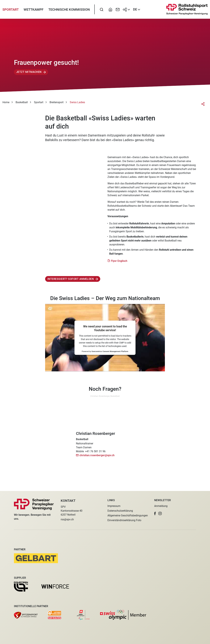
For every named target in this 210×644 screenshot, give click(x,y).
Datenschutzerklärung (120, 511)
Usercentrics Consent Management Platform (110, 354)
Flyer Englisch (119, 263)
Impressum (114, 506)
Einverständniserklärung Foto (124, 520)
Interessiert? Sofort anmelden (71, 281)
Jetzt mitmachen (29, 75)
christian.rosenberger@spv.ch (97, 458)
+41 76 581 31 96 (95, 454)
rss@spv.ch (67, 519)
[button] (155, 514)
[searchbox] (102, 11)
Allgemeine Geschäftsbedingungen (128, 515)
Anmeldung (161, 506)
